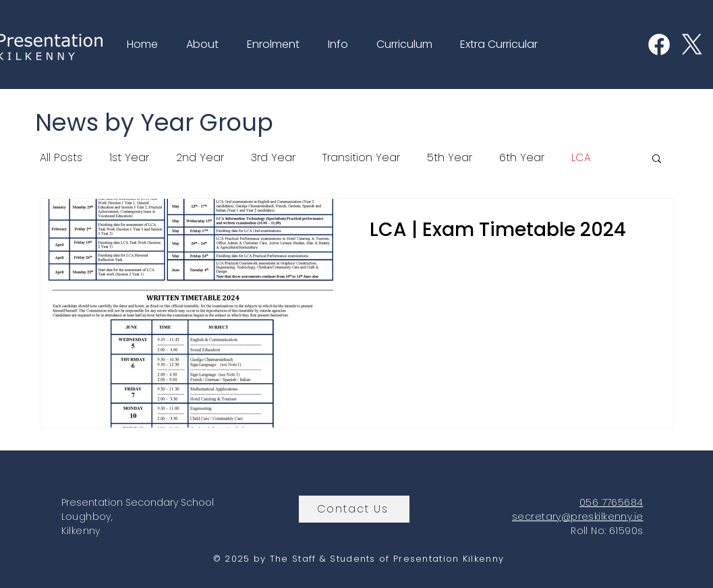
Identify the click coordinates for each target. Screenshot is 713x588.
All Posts (61, 158)
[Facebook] (659, 45)
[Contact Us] (354, 509)
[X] (692, 45)
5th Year (450, 158)
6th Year (522, 158)
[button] (199, 45)
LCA (581, 158)
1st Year (129, 158)
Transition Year (361, 158)
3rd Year (273, 158)
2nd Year (200, 158)
